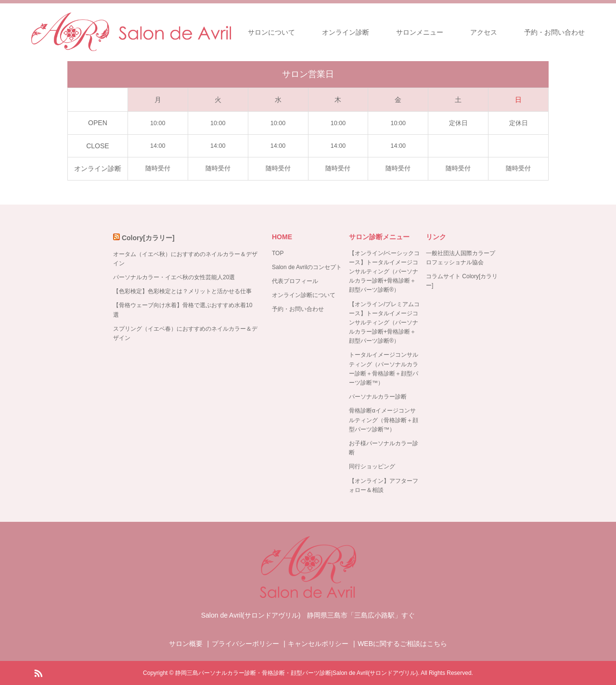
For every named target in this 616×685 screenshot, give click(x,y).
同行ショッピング (372, 466)
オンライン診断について (304, 295)
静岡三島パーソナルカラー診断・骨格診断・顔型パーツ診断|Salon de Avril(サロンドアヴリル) (296, 673)
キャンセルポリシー (318, 644)
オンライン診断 (346, 32)
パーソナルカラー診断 (378, 397)
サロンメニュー (420, 32)
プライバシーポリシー (245, 644)
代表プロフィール (295, 281)
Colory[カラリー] (148, 238)
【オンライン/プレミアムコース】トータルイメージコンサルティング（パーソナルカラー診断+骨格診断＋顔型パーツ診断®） (384, 323)
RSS (38, 672)
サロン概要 (186, 644)
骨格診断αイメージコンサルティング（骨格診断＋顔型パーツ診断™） (384, 420)
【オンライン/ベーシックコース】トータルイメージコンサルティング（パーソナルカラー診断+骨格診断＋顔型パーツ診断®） (384, 272)
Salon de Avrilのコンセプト (307, 267)
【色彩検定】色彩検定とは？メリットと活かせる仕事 (182, 291)
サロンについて (271, 32)
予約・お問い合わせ (554, 32)
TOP (278, 253)
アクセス (484, 32)
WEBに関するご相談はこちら (402, 644)
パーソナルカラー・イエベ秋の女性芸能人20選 (174, 277)
